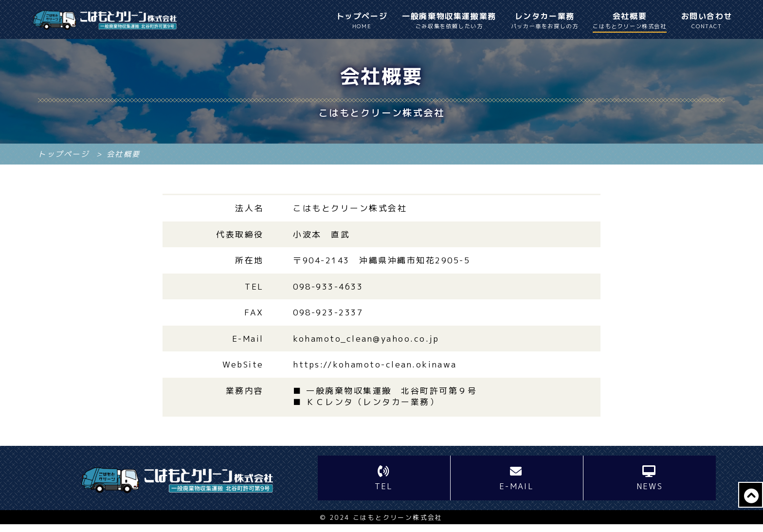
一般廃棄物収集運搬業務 (449, 21)
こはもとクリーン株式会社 (398, 526)
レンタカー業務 (545, 21)
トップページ (362, 21)
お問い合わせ (707, 21)
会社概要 (629, 22)
